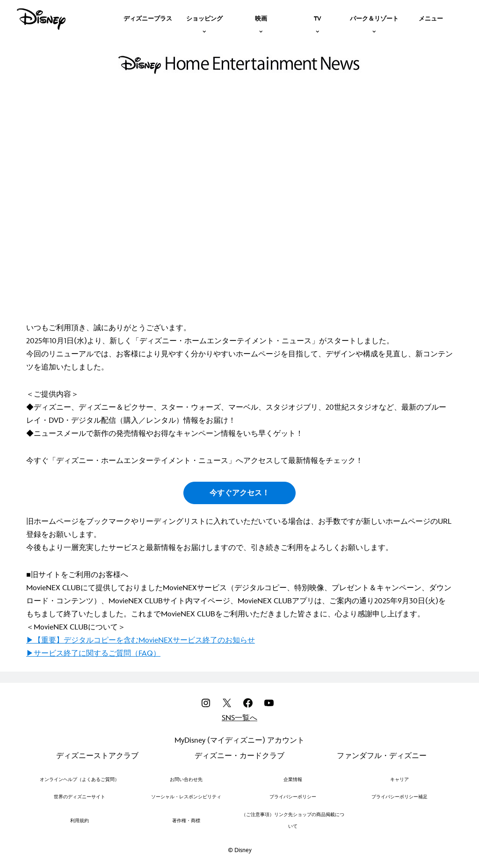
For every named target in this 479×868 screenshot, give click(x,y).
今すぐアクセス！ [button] (239, 493)
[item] (204, 18)
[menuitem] (148, 18)
